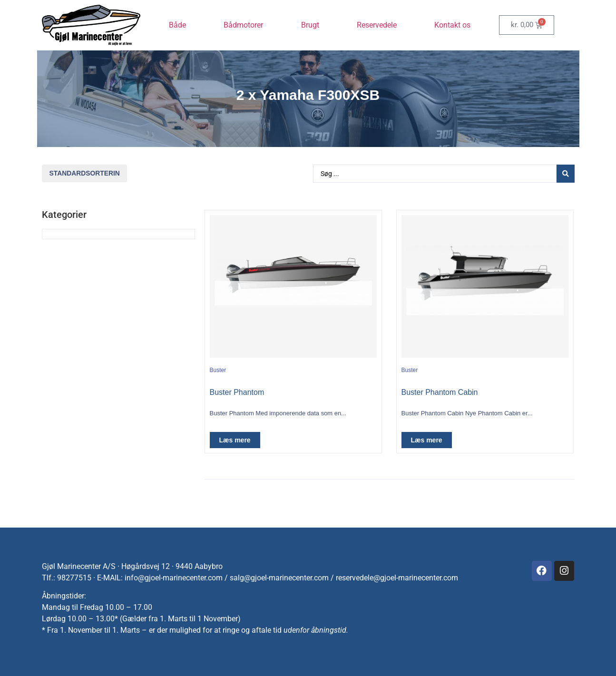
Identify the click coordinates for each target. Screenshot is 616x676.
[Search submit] (566, 174)
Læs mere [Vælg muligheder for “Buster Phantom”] (235, 440)
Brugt (310, 25)
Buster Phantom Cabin (440, 392)
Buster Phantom (237, 392)
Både (177, 25)
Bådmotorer (243, 25)
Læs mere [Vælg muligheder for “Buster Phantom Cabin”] (427, 440)
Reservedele (377, 25)
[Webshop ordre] (84, 173)
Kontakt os (452, 25)
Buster (218, 370)
